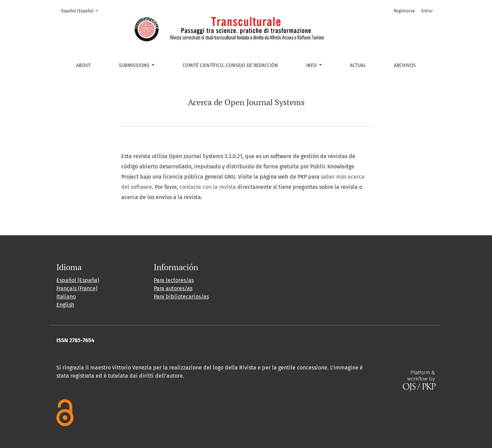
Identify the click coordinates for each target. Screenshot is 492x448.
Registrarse (404, 11)
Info (312, 65)
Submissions (135, 65)
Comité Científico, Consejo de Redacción (230, 65)
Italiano (66, 297)
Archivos (405, 65)
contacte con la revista (208, 187)
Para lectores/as (174, 280)
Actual (358, 65)
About (84, 65)
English (65, 305)
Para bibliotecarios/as (181, 297)
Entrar (427, 11)
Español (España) (81, 10)
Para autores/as (173, 288)
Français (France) (77, 288)
